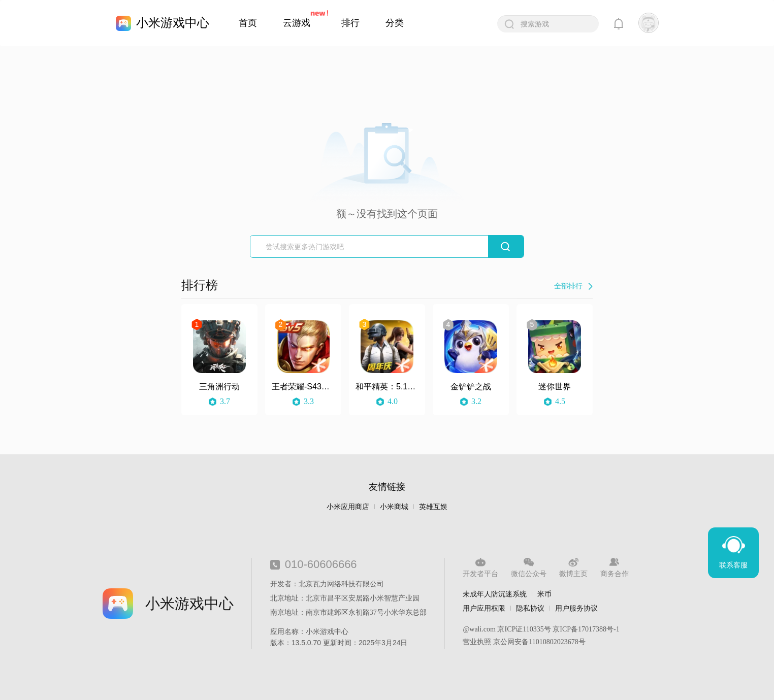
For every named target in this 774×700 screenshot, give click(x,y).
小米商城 (394, 507)
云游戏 (297, 23)
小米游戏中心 (173, 23)
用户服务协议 (576, 608)
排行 (350, 23)
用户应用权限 (484, 608)
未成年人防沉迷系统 (495, 594)
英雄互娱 (433, 507)
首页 (248, 23)
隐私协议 (530, 608)
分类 (395, 23)
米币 (544, 594)
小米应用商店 (348, 507)
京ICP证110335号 (524, 629)
